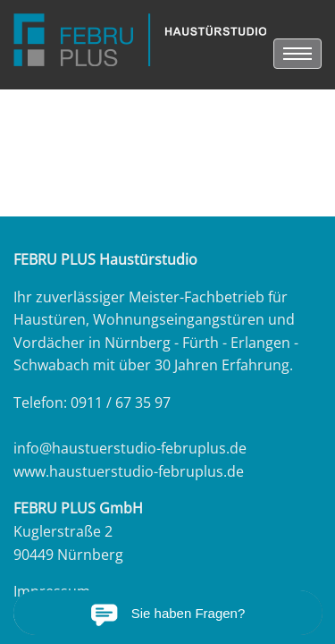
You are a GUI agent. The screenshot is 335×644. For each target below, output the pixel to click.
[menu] (297, 54)
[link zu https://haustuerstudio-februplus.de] (140, 40)
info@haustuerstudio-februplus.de (130, 448)
